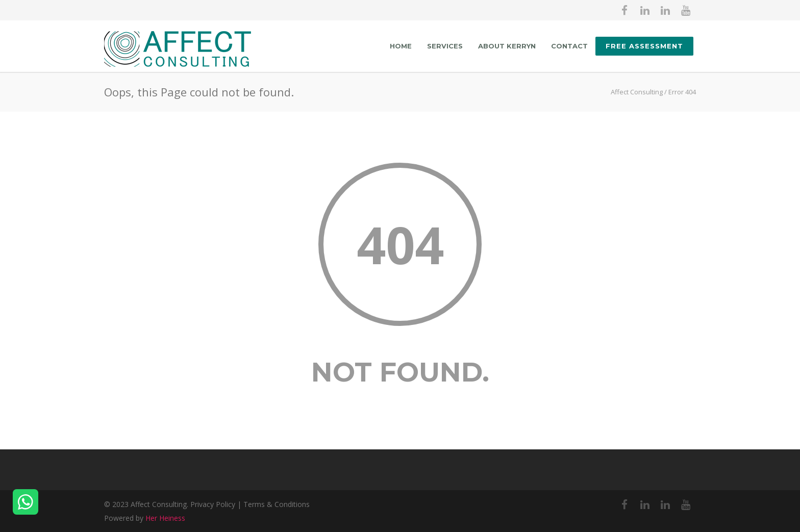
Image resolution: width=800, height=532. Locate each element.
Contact (569, 46)
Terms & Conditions (277, 504)
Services (445, 46)
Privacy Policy (213, 504)
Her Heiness (165, 518)
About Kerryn (507, 46)
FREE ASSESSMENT (644, 46)
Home (401, 46)
